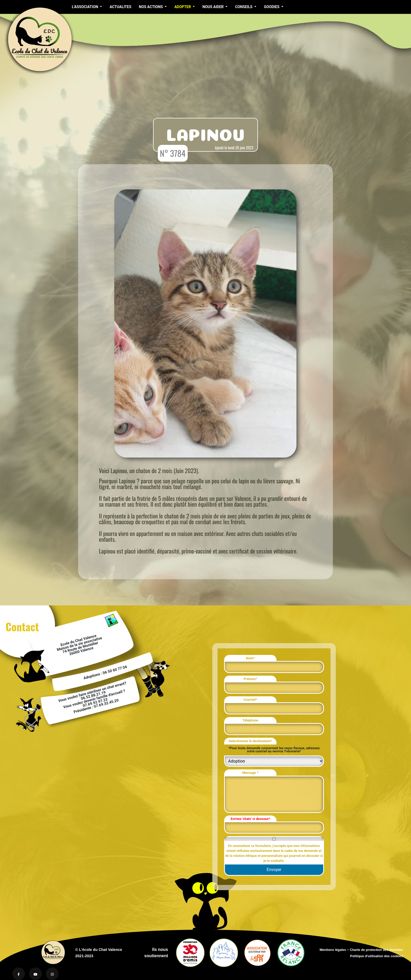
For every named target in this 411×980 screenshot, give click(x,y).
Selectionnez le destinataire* (250, 741)
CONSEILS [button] (244, 7)
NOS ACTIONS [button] (151, 7)
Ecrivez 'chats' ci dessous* (250, 819)
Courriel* (250, 700)
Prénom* (250, 679)
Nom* (250, 658)
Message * (250, 773)
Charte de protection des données (376, 950)
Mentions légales (333, 950)
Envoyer (274, 870)
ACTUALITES (120, 7)
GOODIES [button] (272, 7)
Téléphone (250, 720)
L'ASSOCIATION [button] (85, 7)
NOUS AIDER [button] (213, 7)
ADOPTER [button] (183, 7)
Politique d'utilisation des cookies (377, 956)
